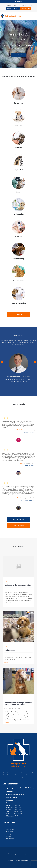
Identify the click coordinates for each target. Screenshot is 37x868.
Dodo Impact (10, 650)
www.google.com (28, 432)
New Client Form (25, 8)
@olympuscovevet (11, 797)
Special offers (10, 838)
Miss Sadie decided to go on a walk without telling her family (18, 704)
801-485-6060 (16, 16)
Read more (18, 384)
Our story (8, 834)
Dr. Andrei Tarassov (19, 376)
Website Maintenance (22, 861)
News (6, 581)
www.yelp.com (29, 466)
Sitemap (11, 861)
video (18, 654)
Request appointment (13, 8)
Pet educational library (18, 55)
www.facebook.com (28, 500)
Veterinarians (9, 832)
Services (8, 836)
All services (18, 314)
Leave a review (19, 525)
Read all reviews (19, 520)
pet (16, 654)
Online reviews (10, 829)
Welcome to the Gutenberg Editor (18, 585)
